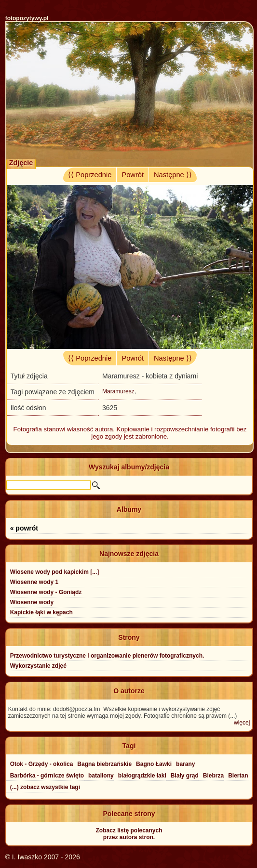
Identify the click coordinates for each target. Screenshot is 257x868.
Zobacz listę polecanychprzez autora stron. (129, 834)
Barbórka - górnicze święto (47, 776)
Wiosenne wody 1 (34, 582)
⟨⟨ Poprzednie (90, 175)
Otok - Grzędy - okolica (42, 764)
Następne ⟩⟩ (173, 175)
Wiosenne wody (32, 602)
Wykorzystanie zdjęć (38, 666)
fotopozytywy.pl (27, 18)
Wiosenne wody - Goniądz (46, 592)
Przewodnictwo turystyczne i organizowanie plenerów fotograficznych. (107, 656)
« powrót (24, 528)
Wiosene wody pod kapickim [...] (55, 572)
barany (185, 764)
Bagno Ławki (154, 764)
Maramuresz (118, 391)
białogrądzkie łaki (142, 776)
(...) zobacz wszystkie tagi (45, 787)
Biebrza (213, 776)
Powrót (133, 175)
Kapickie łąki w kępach (41, 612)
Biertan (238, 776)
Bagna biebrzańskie (104, 764)
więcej (242, 723)
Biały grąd (185, 776)
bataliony (101, 776)
